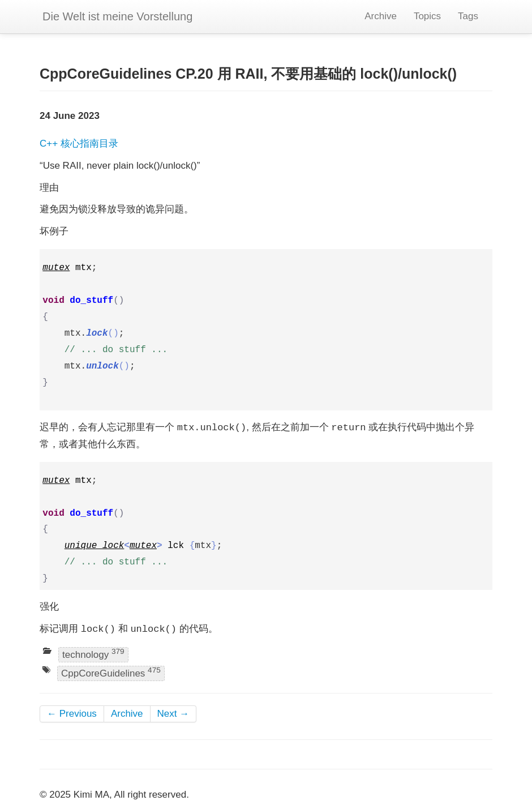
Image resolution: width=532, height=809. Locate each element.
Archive (381, 16)
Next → (173, 714)
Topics (427, 16)
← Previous (72, 714)
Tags (468, 16)
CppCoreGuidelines (111, 673)
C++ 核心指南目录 (79, 144)
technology (93, 654)
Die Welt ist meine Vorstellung (117, 16)
